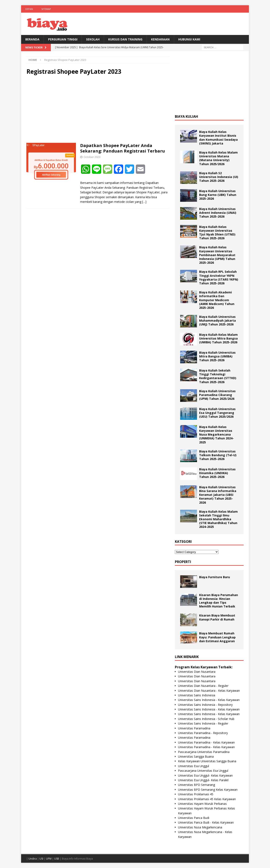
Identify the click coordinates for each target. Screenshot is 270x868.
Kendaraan (160, 39)
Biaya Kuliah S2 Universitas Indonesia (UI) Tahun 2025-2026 (219, 177)
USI (41, 859)
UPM (49, 859)
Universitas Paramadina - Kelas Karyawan (206, 742)
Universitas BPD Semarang (196, 785)
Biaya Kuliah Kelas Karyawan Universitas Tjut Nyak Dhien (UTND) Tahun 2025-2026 (217, 233)
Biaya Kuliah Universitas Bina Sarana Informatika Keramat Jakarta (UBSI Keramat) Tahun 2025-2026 (218, 495)
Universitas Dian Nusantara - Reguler (203, 686)
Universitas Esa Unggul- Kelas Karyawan (205, 775)
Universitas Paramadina (194, 728)
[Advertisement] (98, 109)
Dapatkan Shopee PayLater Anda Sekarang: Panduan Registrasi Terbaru (123, 148)
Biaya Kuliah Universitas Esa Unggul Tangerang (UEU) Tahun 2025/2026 (217, 413)
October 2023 (92, 157)
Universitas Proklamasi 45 (196, 794)
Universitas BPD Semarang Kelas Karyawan (208, 790)
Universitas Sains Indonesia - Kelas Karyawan (209, 700)
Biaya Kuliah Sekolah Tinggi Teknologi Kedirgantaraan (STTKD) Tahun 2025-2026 (218, 376)
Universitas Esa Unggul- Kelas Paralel (203, 780)
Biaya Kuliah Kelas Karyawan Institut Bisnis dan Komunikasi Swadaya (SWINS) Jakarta (218, 138)
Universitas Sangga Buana (196, 756)
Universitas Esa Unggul (194, 766)
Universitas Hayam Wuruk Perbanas (202, 804)
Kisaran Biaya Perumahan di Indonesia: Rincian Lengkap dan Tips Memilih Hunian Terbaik (219, 601)
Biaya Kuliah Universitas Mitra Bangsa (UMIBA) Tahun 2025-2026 (217, 356)
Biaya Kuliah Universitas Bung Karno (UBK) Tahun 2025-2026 (218, 195)
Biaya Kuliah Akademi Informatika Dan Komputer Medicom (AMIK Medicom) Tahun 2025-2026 (217, 300)
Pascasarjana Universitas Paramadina (204, 752)
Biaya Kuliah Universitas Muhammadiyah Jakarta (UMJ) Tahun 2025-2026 (217, 320)
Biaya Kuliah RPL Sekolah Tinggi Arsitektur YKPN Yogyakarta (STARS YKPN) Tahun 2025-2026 (219, 277)
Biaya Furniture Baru (215, 577)
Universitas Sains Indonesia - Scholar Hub (206, 719)
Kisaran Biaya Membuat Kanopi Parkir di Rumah (217, 617)
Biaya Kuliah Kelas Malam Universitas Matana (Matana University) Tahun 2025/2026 (218, 158)
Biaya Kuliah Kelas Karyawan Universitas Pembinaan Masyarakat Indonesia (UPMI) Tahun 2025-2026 (217, 255)
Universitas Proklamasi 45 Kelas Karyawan (207, 799)
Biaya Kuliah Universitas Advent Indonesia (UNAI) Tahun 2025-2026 (218, 213)
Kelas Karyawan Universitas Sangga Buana (207, 761)
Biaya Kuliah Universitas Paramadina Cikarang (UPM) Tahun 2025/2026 (217, 395)
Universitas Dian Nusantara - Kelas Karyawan (209, 691)
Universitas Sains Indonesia (197, 695)
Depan (29, 9)
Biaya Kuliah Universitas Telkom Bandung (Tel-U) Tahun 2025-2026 (218, 455)
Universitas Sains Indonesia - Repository (205, 705)
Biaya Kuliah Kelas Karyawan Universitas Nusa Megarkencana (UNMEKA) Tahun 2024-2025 (216, 435)
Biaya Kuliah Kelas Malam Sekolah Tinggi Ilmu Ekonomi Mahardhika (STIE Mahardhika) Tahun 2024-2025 (218, 519)
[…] (144, 202)
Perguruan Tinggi (63, 39)
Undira (33, 859)
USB (57, 859)
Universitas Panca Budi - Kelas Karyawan (206, 822)
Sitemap (46, 9)
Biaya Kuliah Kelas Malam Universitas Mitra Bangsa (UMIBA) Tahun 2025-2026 (218, 338)
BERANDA (32, 39)
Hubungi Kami (189, 39)
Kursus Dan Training (125, 39)
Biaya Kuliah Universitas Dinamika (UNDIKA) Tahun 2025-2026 (217, 473)
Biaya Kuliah (186, 116)
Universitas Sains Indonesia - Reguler (203, 723)
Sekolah (93, 39)
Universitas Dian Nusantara (197, 672)
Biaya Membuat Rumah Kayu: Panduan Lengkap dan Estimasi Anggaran (217, 637)
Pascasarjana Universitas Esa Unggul (203, 771)
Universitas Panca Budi (194, 818)
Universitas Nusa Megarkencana (200, 827)
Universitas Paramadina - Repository (203, 733)
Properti (183, 562)
